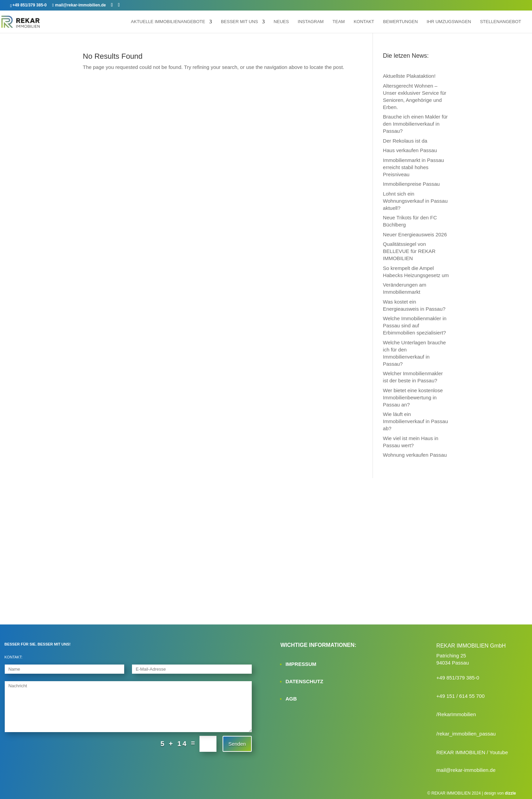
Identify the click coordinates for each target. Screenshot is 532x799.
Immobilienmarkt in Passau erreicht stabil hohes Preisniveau (414, 167)
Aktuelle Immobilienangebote (168, 22)
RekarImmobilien (457, 714)
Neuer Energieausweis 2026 (415, 234)
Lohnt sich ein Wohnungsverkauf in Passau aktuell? (415, 201)
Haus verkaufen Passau (410, 150)
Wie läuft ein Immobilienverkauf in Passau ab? (416, 421)
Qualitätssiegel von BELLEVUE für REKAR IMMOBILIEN (409, 251)
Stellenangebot (501, 22)
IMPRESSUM (301, 664)
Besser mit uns (240, 22)
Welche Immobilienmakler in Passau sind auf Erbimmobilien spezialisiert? (415, 325)
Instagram (311, 22)
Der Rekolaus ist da (405, 141)
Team (339, 22)
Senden (237, 744)
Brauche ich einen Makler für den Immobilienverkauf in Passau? (415, 124)
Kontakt (364, 22)
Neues (281, 22)
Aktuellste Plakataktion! (409, 76)
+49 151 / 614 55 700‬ (460, 696)
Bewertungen (400, 22)
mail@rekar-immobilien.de (466, 770)
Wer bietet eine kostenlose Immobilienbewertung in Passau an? (413, 397)
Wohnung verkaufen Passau (415, 455)
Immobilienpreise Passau (412, 184)
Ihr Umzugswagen (449, 22)
